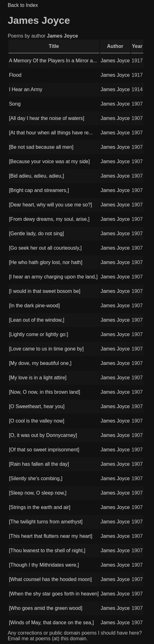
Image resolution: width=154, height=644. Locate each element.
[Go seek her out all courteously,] (45, 248)
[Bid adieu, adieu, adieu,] (37, 176)
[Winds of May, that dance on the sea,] (52, 623)
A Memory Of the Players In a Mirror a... (53, 61)
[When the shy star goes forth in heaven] (54, 594)
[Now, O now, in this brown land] (45, 392)
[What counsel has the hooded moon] (50, 579)
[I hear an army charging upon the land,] (53, 277)
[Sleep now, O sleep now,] (38, 493)
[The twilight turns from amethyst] (46, 522)
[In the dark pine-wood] (35, 306)
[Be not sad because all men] (41, 147)
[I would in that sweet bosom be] (45, 291)
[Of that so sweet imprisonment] (44, 450)
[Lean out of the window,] (37, 320)
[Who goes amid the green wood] (46, 608)
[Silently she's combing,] (36, 478)
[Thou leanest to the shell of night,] (47, 551)
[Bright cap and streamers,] (39, 190)
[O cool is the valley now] (37, 421)
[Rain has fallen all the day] (39, 464)
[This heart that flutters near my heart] (51, 536)
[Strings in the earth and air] (40, 507)
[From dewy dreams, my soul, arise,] (49, 219)
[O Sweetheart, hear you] (37, 406)
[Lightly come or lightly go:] (39, 334)
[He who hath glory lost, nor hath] (46, 262)
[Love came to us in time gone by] (46, 349)
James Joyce (115, 61)
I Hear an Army (26, 89)
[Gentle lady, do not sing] (37, 234)
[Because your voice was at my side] (50, 161)
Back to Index (23, 5)
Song (15, 104)
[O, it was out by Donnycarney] (43, 435)
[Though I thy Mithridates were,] (44, 565)
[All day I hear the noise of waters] (47, 118)
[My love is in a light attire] (38, 378)
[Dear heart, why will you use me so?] (51, 205)
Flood (15, 75)
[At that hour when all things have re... (51, 133)
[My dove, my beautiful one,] (40, 363)
